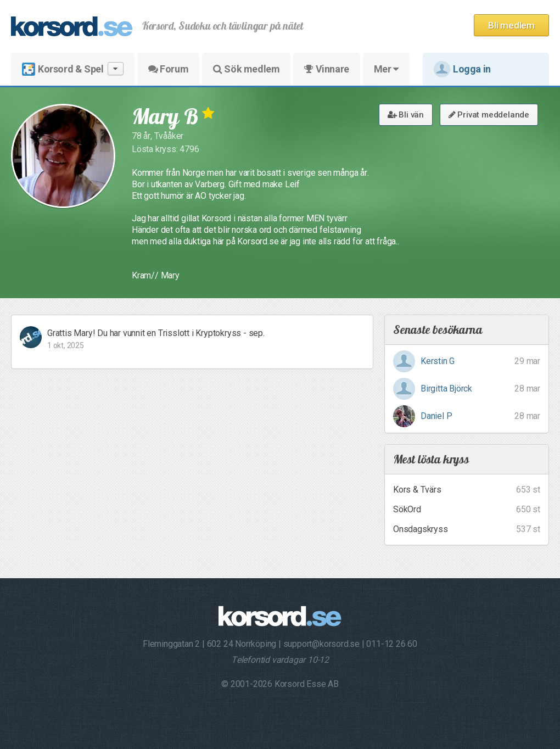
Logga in (462, 69)
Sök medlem (246, 69)
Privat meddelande (489, 115)
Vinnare (326, 69)
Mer (386, 69)
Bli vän (406, 115)
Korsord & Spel (73, 69)
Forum (168, 69)
